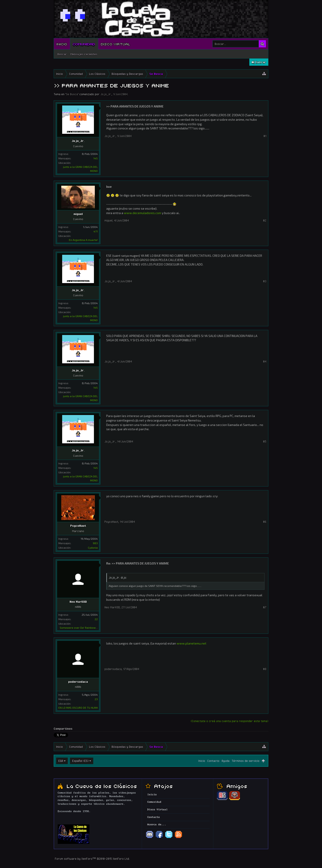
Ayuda (226, 761)
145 (95, 158)
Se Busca (72, 94)
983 (95, 543)
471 (96, 231)
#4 (265, 361)
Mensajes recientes (84, 54)
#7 (265, 607)
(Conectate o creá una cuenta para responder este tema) (230, 721)
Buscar (62, 54)
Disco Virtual (116, 44)
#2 (265, 220)
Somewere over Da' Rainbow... (79, 628)
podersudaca (78, 682)
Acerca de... (157, 825)
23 (96, 699)
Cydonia (93, 548)
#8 (265, 669)
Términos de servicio (246, 761)
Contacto (213, 761)
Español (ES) (80, 761)
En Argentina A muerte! (83, 240)
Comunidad (84, 44)
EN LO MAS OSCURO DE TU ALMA (78, 708)
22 (96, 619)
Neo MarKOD (78, 602)
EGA (61, 761)
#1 (265, 136)
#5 (265, 441)
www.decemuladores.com (143, 213)
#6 (265, 522)
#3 (265, 281)
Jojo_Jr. (106, 94)
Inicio (62, 44)
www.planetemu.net (192, 643)
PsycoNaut (78, 526)
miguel (78, 214)
